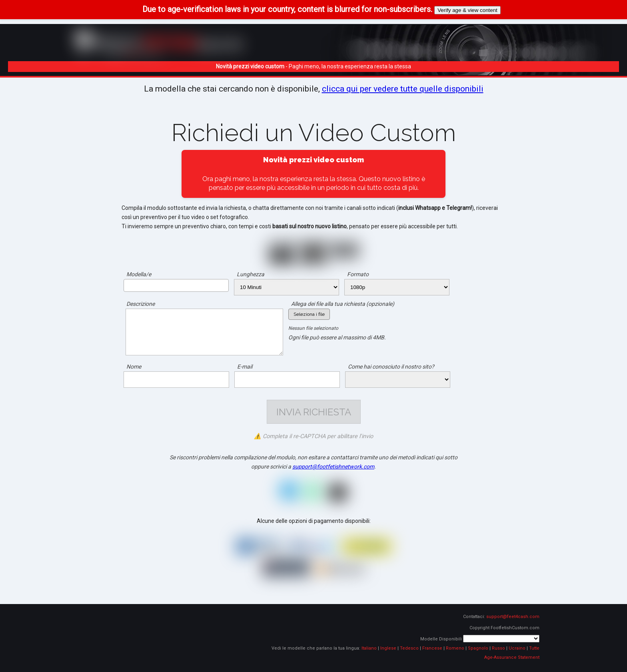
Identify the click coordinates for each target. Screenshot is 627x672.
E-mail (245, 367)
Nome (134, 367)
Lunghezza (251, 274)
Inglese (388, 648)
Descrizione (141, 304)
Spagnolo (478, 648)
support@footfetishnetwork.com (333, 467)
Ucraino (517, 648)
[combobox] (176, 285)
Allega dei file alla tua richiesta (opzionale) (343, 304)
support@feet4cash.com (513, 617)
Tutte (534, 648)
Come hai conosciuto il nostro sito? (391, 367)
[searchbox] (128, 285)
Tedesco (409, 648)
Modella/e (139, 274)
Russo (498, 648)
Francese (432, 648)
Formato (358, 274)
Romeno (455, 648)
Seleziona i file (309, 314)
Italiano (369, 648)
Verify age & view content (467, 10)
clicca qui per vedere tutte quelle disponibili (403, 89)
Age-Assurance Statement (512, 657)
